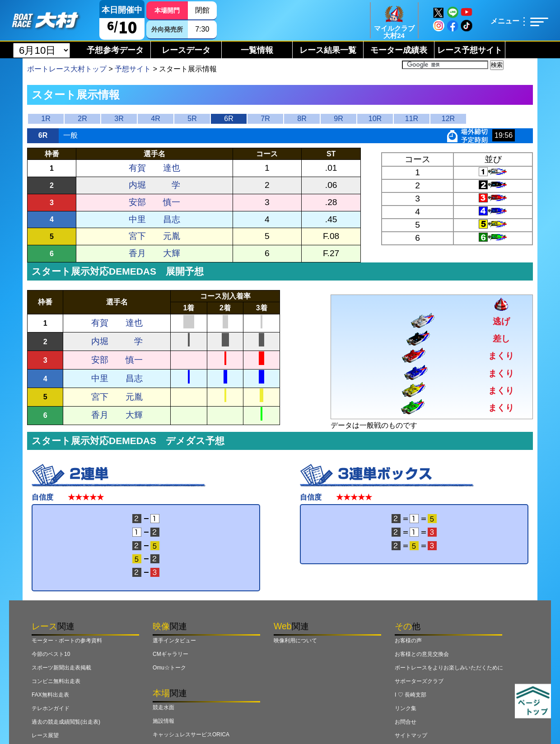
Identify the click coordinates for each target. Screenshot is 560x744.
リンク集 (406, 708)
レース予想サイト (470, 50)
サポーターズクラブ (419, 681)
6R (229, 119)
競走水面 (163, 707)
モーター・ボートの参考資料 (67, 641)
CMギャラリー (170, 654)
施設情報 (163, 721)
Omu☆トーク (169, 668)
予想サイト (133, 69)
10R (375, 119)
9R (338, 119)
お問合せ (406, 722)
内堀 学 (154, 185)
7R (265, 119)
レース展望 (45, 735)
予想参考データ (115, 50)
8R (302, 119)
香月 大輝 (154, 253)
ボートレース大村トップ (67, 69)
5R (192, 119)
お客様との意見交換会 (422, 654)
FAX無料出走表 (50, 695)
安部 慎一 (154, 202)
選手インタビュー (174, 641)
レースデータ (186, 50)
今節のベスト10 (51, 654)
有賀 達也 (154, 168)
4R (155, 119)
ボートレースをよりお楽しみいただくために (449, 668)
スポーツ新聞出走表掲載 (61, 668)
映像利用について (295, 641)
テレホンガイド (51, 708)
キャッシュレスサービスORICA (191, 735)
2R (82, 119)
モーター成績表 (399, 50)
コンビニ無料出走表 (56, 681)
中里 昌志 (154, 219)
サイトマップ (411, 735)
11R (412, 119)
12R (448, 119)
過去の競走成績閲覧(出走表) (66, 722)
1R (46, 119)
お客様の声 (408, 641)
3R (119, 119)
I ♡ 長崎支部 (411, 695)
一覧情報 (257, 50)
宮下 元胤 (154, 236)
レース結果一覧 (328, 50)
